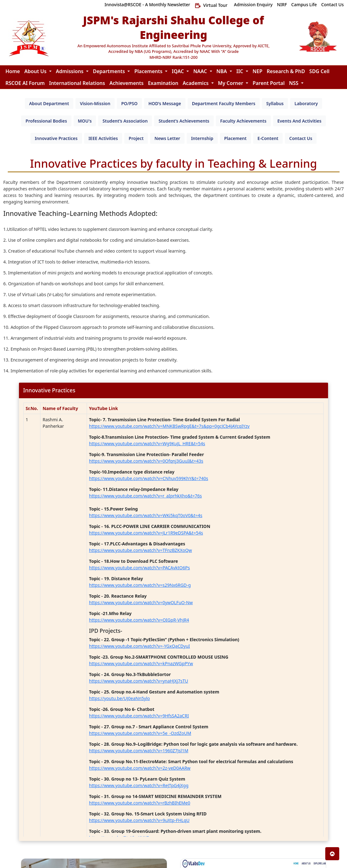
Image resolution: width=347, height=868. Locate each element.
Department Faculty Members (224, 103)
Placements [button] (149, 71)
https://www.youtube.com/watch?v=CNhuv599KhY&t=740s (149, 478)
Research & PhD (286, 71)
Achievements (126, 83)
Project (136, 138)
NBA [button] (222, 71)
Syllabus (275, 103)
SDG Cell (320, 71)
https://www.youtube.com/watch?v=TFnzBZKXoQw (141, 550)
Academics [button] (196, 83)
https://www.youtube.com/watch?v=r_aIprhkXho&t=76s (146, 496)
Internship (202, 138)
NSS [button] (294, 83)
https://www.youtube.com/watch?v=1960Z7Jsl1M (139, 751)
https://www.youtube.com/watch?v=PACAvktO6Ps (140, 568)
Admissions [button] (70, 71)
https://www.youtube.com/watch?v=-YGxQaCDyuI (140, 646)
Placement (235, 138)
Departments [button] (110, 71)
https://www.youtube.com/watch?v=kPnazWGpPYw (141, 663)
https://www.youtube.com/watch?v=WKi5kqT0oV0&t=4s (146, 515)
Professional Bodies (46, 121)
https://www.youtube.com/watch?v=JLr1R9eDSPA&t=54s (146, 533)
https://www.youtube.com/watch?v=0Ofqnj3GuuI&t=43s (146, 461)
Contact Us (301, 138)
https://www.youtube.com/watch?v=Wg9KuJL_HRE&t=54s (147, 443)
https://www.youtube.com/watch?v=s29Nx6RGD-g (140, 585)
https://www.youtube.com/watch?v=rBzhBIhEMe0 (140, 803)
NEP (257, 71)
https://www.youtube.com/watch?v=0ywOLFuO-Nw (141, 602)
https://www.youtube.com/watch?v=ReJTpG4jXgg (139, 785)
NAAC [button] (201, 71)
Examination (163, 83)
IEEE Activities (103, 138)
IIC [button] (240, 71)
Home (13, 71)
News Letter (167, 138)
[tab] (49, 103)
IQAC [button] (178, 71)
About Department (49, 103)
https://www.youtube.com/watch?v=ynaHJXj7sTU (139, 681)
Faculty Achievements (243, 121)
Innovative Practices (56, 138)
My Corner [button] (231, 83)
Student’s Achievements (184, 121)
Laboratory (306, 103)
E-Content (268, 138)
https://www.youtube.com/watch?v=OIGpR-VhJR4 (139, 620)
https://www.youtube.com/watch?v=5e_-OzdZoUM (140, 733)
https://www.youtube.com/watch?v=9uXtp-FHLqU (139, 820)
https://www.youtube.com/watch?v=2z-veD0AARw (140, 768)
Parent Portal (269, 83)
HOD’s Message (165, 103)
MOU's (85, 121)
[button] (332, 854)
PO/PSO (129, 103)
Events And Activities (299, 121)
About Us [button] (36, 71)
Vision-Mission (95, 103)
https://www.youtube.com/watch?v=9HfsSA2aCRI (139, 716)
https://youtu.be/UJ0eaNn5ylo (120, 698)
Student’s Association (125, 121)
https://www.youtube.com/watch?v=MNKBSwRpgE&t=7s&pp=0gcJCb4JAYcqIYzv (169, 426)
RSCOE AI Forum (25, 83)
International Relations (77, 83)
